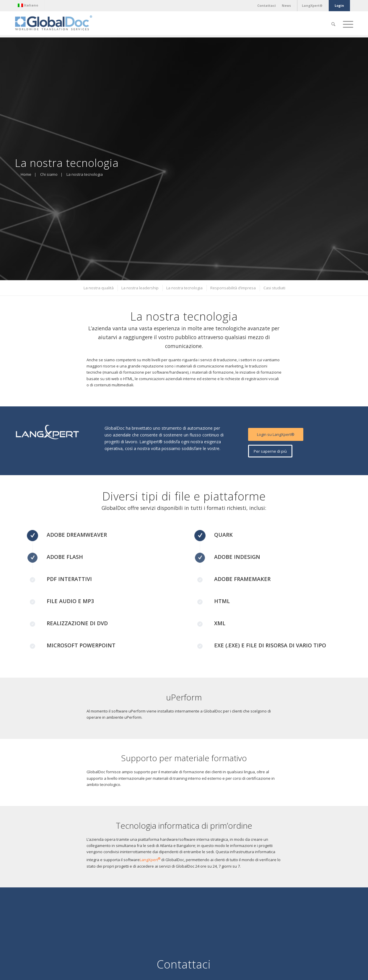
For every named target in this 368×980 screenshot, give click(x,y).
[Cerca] (333, 24)
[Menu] (346, 24)
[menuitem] (29, 5)
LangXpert (150, 860)
